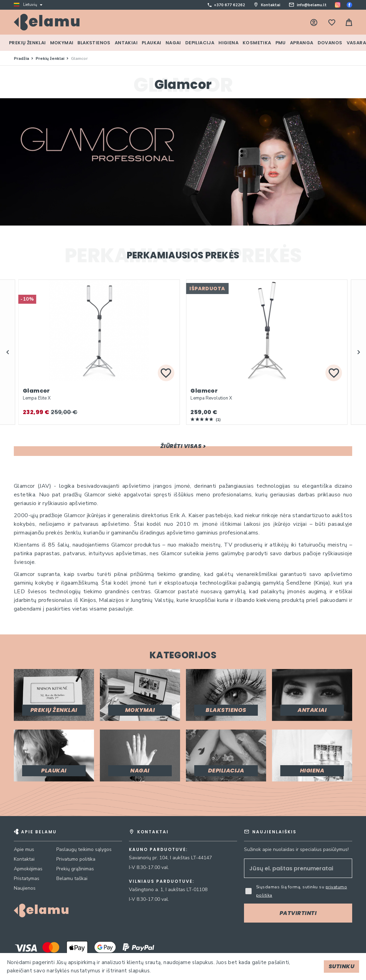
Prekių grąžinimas (75, 869)
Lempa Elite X (37, 398)
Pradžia (22, 58)
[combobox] (229, 25)
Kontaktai (271, 5)
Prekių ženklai (50, 58)
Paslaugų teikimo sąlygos (84, 849)
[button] (8, 352)
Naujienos (25, 888)
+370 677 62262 (229, 5)
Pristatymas (27, 878)
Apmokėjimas (28, 869)
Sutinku (342, 966)
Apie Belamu (39, 832)
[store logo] (47, 22)
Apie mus (24, 849)
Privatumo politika (76, 859)
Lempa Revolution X (211, 398)
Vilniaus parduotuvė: (162, 881)
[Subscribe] (298, 913)
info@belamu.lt (312, 5)
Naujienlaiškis (274, 832)
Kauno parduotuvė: (158, 850)
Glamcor (36, 391)
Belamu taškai (72, 878)
